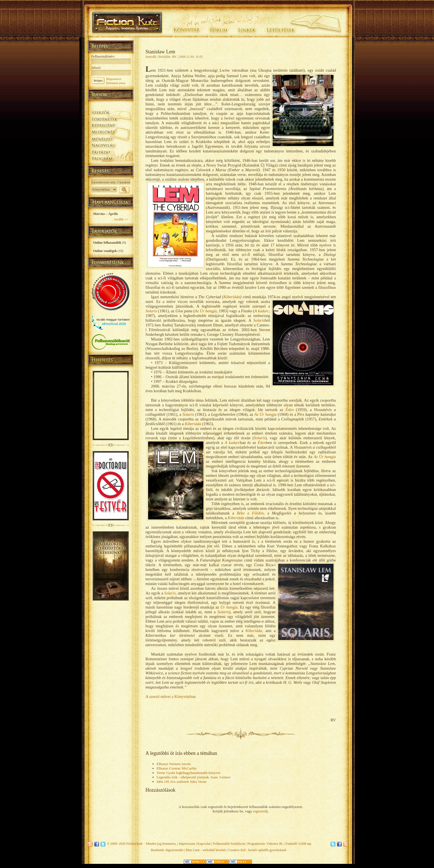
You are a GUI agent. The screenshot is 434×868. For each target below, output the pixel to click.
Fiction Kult (134, 844)
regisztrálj (260, 811)
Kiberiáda (232, 297)
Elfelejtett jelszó (116, 83)
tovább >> (121, 219)
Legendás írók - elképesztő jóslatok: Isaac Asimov (194, 777)
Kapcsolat (204, 844)
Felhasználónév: (103, 56)
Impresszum (187, 844)
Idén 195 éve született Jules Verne (182, 782)
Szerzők (151, 57)
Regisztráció (114, 79)
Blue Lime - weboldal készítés (206, 850)
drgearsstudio (174, 850)
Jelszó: (96, 68)
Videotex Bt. (275, 844)
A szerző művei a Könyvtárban (171, 697)
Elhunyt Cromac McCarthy (177, 768)
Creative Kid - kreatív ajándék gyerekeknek (257, 850)
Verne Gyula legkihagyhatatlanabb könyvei (189, 773)
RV (174, 57)
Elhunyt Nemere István (174, 764)
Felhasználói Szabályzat (229, 844)
